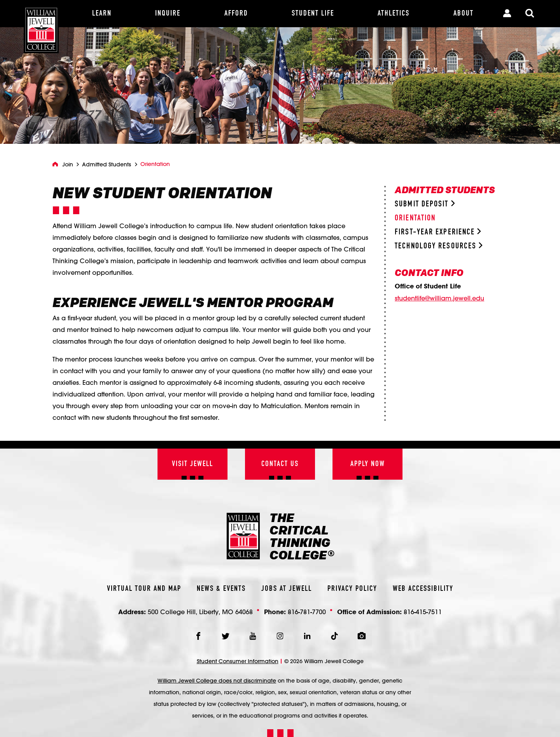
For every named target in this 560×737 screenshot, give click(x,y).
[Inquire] (168, 14)
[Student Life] (313, 14)
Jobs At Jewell (287, 589)
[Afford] (236, 14)
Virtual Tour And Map (144, 589)
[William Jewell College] (41, 27)
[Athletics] (394, 14)
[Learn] (102, 14)
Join (68, 164)
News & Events (221, 589)
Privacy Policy (352, 589)
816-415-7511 (423, 612)
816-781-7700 (307, 612)
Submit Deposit (425, 204)
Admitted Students (107, 164)
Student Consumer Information (238, 661)
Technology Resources (439, 246)
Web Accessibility (423, 589)
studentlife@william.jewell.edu (439, 298)
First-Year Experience (438, 232)
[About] (464, 14)
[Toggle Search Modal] (530, 14)
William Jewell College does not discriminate (217, 681)
